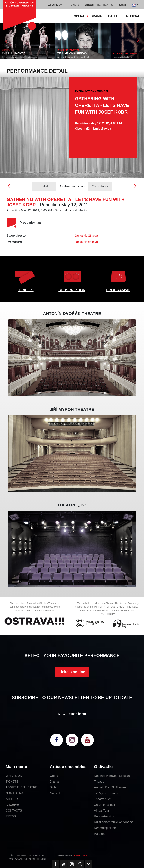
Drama (54, 782)
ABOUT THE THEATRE (21, 787)
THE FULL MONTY (13, 53)
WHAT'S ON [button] (55, 5)
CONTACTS (14, 811)
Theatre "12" (102, 799)
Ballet (54, 787)
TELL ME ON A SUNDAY (72, 53)
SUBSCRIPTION (72, 290)
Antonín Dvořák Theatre (110, 787)
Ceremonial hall (105, 805)
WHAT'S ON (14, 776)
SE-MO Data (80, 855)
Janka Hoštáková (86, 235)
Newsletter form (72, 714)
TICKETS (26, 290)
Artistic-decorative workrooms (114, 822)
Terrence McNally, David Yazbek (17, 57)
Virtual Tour (102, 811)
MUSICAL (133, 16)
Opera (54, 776)
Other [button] (123, 5)
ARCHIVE (12, 805)
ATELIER (12, 799)
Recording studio (105, 828)
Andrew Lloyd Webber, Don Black (73, 57)
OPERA (79, 16)
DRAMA (96, 16)
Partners (100, 834)
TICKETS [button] (74, 5)
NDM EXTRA (14, 793)
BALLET (114, 16)
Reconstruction (104, 816)
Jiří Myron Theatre (106, 793)
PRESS (11, 816)
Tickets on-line (72, 672)
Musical (55, 793)
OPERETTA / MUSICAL (68, 50)
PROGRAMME (118, 290)
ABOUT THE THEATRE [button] (99, 5)
